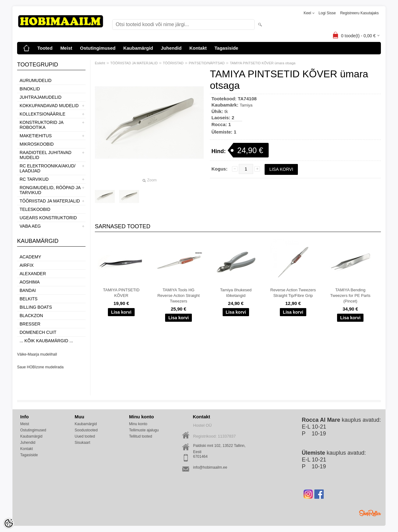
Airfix (27, 265)
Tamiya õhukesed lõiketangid (236, 293)
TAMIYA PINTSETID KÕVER (121, 293)
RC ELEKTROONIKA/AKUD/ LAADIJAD (48, 168)
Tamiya (246, 105)
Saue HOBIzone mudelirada (40, 367)
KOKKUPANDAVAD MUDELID (49, 106)
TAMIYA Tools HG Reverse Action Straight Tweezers (178, 296)
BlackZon (31, 316)
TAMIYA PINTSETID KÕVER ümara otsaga (263, 63)
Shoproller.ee (370, 513)
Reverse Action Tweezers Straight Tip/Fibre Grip (293, 293)
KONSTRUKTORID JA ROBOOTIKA (42, 125)
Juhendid (171, 48)
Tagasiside (226, 48)
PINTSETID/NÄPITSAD (207, 63)
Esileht (100, 63)
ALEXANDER (33, 274)
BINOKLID (30, 89)
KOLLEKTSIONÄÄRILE (42, 114)
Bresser (30, 324)
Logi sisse (327, 13)
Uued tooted (85, 436)
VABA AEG (30, 226)
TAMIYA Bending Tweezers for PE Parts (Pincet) (350, 296)
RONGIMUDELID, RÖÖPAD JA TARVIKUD (50, 190)
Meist (66, 48)
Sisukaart (82, 443)
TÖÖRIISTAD (173, 63)
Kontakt (198, 48)
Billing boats (36, 307)
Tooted (45, 48)
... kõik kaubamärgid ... (46, 341)
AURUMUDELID (36, 80)
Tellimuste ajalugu (144, 430)
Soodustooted (86, 430)
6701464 (200, 457)
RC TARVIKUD (34, 179)
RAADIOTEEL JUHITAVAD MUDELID (46, 155)
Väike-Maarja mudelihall (37, 354)
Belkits (29, 299)
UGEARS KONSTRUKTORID (48, 218)
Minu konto (138, 424)
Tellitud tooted (141, 436)
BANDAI (28, 290)
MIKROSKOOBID (37, 144)
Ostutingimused (98, 48)
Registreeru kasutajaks (359, 13)
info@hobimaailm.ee (210, 467)
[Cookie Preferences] (9, 523)
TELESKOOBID (35, 209)
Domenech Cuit (38, 332)
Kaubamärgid (138, 48)
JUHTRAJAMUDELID (41, 97)
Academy (30, 257)
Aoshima (30, 282)
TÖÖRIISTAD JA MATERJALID (50, 201)
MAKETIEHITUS (36, 136)
